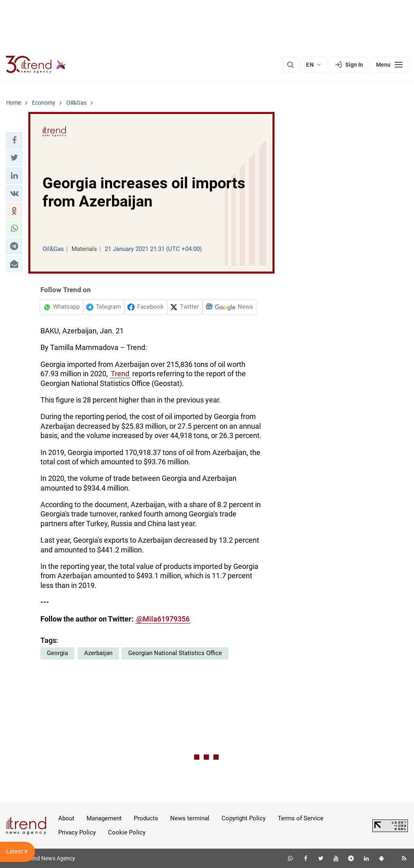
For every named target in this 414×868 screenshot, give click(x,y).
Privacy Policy (77, 832)
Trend (120, 374)
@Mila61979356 (163, 619)
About (66, 818)
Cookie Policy (127, 832)
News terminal (190, 818)
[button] (14, 140)
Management (104, 818)
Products (146, 818)
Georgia (57, 653)
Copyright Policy (244, 818)
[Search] (290, 65)
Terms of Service (301, 818)
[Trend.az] (36, 65)
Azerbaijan (98, 653)
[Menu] (389, 65)
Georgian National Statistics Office (175, 653)
